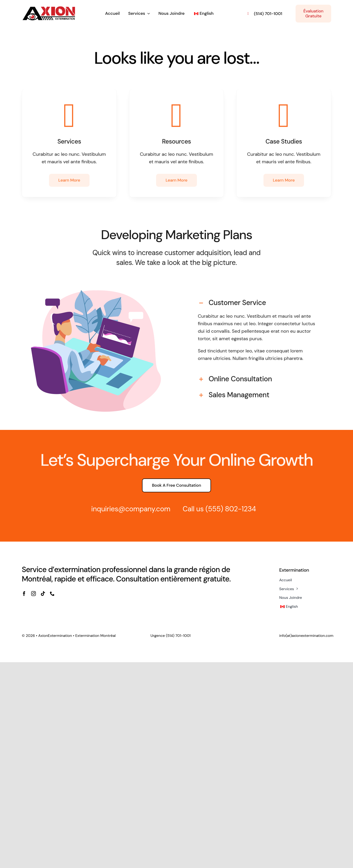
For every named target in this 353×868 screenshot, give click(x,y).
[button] (257, 300)
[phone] (52, 594)
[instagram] (34, 594)
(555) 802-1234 (228, 509)
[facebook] (24, 594)
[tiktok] (43, 594)
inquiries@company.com (128, 509)
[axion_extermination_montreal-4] (49, 8)
